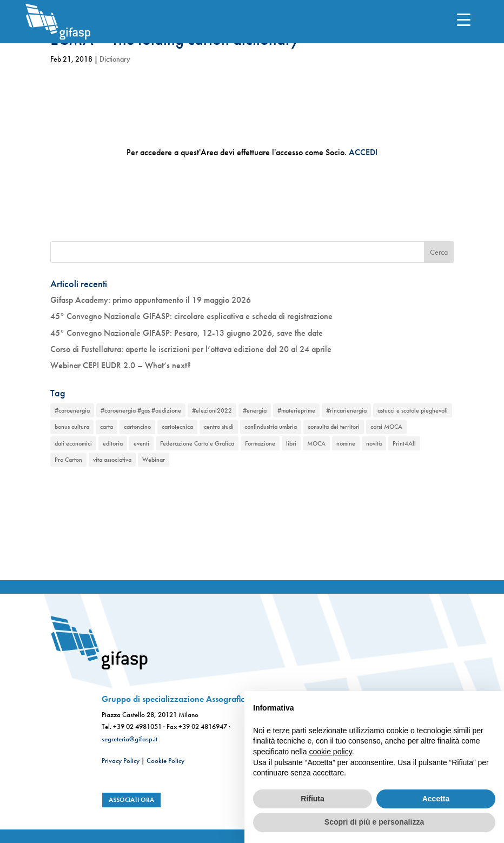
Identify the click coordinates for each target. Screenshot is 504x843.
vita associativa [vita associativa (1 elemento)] (112, 460)
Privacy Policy (121, 761)
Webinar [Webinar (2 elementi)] (154, 460)
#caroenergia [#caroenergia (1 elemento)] (72, 410)
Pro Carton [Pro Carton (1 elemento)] (68, 460)
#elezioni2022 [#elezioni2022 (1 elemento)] (212, 410)
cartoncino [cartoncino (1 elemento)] (137, 427)
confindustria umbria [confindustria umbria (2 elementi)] (271, 427)
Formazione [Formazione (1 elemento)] (260, 443)
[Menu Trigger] (464, 19)
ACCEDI (363, 152)
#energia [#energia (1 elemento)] (255, 410)
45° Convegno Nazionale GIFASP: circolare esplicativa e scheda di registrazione (191, 316)
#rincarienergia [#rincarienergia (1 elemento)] (346, 410)
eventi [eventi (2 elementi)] (141, 443)
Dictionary (115, 59)
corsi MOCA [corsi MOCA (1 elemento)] (386, 427)
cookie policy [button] (331, 752)
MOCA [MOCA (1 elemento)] (316, 443)
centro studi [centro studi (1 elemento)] (219, 427)
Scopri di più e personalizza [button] (374, 822)
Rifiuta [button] (313, 799)
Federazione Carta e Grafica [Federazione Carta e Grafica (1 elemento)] (197, 443)
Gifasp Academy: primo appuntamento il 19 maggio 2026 (151, 300)
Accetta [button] (436, 799)
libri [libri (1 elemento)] (291, 443)
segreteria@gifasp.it (130, 739)
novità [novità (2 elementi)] (374, 443)
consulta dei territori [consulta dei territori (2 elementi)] (334, 427)
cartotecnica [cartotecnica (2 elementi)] (177, 427)
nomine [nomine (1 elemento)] (346, 443)
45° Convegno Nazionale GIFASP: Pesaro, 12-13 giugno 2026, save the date (187, 333)
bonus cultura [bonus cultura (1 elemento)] (72, 427)
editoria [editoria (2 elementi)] (113, 443)
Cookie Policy (165, 761)
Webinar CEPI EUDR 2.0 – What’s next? (121, 365)
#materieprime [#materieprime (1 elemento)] (296, 410)
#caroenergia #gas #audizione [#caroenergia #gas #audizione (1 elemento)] (141, 410)
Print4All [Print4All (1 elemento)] (404, 443)
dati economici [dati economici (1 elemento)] (73, 443)
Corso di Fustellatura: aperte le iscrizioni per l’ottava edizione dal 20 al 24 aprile (191, 349)
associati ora (131, 800)
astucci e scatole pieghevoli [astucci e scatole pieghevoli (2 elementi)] (413, 410)
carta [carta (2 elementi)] (107, 427)
